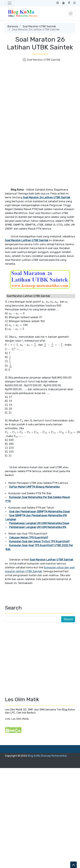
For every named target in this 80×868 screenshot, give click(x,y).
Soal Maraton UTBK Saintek (39, 26)
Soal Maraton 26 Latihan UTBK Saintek (47, 197)
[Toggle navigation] (10, 3)
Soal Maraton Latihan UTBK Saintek (27, 240)
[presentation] (50, 302)
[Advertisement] (31, 96)
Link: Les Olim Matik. (17, 719)
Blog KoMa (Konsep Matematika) (47, 756)
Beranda (13, 26)
